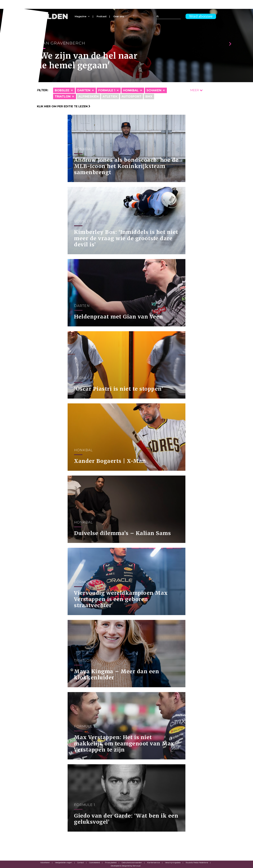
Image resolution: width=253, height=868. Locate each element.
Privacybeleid (111, 863)
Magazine (81, 16)
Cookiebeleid (94, 863)
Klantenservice (154, 863)
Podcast (102, 16)
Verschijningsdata (173, 863)
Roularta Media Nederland (197, 863)
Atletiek (110, 96)
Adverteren (45, 863)
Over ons (119, 16)
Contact (81, 863)
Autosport (131, 96)
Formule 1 (107, 90)
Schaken (154, 90)
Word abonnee (201, 16)
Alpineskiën (89, 96)
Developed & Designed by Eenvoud (126, 866)
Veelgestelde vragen (64, 863)
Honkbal (131, 90)
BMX (149, 96)
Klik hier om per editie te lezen (64, 106)
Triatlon (63, 96)
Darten (84, 90)
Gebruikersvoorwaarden (132, 863)
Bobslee (62, 90)
